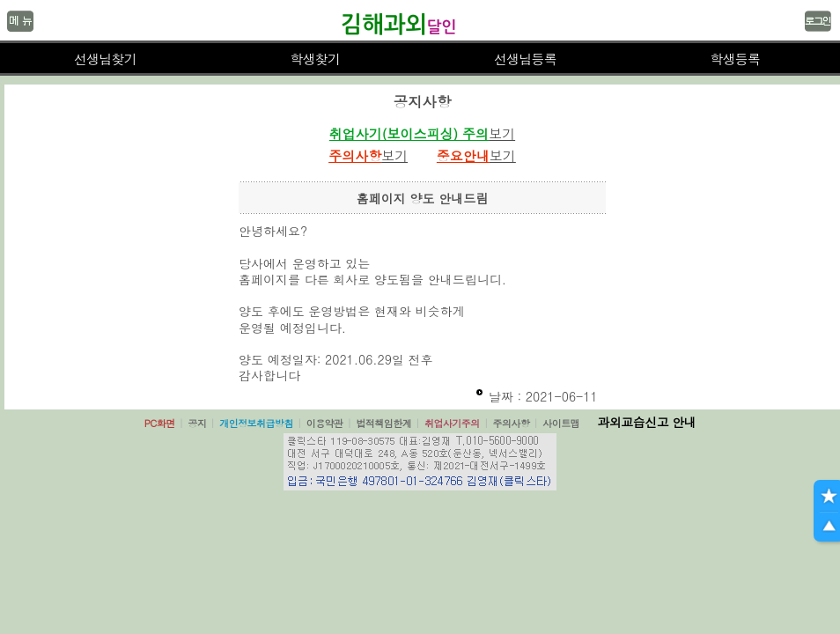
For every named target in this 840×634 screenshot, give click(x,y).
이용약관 (325, 423)
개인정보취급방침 (256, 423)
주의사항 (512, 423)
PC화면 (160, 423)
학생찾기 (315, 59)
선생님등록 (525, 59)
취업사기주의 (452, 423)
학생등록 (735, 59)
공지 (197, 423)
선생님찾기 (105, 59)
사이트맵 (561, 423)
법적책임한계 (383, 423)
